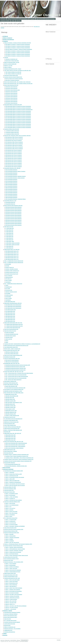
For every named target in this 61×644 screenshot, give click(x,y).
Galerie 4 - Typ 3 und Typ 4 (10, 508)
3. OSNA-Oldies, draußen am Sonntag (12, 245)
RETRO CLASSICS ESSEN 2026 (10, 64)
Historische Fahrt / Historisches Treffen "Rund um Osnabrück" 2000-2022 (17, 136)
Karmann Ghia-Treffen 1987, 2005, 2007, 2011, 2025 (14, 372)
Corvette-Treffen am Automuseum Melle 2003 (12, 427)
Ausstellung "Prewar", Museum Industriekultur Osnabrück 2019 (17, 456)
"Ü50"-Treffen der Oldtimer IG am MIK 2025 (13, 74)
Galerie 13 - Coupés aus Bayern (11, 599)
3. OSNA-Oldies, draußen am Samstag (12, 243)
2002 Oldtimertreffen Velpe (10, 302)
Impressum (5, 635)
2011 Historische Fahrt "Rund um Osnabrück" (14, 152)
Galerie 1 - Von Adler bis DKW (11, 520)
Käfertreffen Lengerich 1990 (10, 401)
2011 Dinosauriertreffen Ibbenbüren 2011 (13, 464)
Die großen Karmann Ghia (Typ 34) (12, 274)
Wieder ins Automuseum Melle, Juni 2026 (12, 62)
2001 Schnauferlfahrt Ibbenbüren (11, 196)
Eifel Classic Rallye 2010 (9, 453)
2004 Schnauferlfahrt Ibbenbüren (11, 191)
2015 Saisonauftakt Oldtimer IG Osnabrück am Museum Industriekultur (18, 121)
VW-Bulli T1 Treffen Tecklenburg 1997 (12, 416)
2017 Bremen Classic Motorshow (11, 97)
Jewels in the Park (9, 339)
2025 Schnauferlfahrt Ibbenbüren (11, 170)
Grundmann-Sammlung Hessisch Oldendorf (12, 622)
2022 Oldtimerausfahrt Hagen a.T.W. (12, 251)
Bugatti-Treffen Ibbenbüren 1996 (11, 386)
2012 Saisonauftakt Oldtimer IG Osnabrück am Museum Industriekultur (18, 126)
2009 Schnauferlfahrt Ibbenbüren (11, 183)
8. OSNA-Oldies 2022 (9, 232)
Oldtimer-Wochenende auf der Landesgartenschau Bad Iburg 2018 (16, 346)
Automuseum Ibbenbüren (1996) (10, 489)
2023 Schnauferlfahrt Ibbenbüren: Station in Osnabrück (15, 171)
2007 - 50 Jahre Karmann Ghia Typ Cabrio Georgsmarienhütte (17, 376)
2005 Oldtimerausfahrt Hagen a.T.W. (12, 259)
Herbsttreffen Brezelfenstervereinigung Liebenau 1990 (15, 367)
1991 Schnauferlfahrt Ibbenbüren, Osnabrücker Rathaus (15, 199)
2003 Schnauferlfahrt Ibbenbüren (11, 193)
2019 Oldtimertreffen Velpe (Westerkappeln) (13, 305)
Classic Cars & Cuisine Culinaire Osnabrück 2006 (13, 355)
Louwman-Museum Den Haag (10, 624)
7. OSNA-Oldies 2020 (9, 233)
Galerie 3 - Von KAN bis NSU (11, 523)
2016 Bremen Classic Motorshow (11, 98)
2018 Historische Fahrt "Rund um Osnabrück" (14, 140)
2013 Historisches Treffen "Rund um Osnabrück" (14, 149)
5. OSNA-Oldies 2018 (9, 236)
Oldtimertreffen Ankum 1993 (10, 437)
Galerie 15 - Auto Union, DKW (11, 603)
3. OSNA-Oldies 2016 (9, 240)
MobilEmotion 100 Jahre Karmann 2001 (11, 422)
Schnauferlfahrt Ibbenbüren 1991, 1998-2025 (12, 168)
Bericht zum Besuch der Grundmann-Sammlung (14, 79)
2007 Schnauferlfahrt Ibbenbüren (11, 186)
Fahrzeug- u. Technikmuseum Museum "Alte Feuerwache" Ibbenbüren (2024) (18, 544)
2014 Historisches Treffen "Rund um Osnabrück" (14, 147)
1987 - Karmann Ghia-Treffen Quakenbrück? (13, 380)
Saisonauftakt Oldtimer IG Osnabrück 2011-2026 (13, 105)
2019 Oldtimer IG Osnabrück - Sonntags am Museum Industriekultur (18, 54)
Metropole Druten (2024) (9, 560)
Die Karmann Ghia (9, 290)
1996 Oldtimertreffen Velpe (10, 319)
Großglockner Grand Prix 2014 (10, 417)
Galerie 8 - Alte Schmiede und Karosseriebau (13, 591)
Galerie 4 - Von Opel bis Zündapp (11, 525)
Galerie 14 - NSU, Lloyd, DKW (11, 601)
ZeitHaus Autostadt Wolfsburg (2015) (11, 577)
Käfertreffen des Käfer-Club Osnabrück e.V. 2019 (13, 391)
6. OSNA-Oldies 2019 (9, 235)
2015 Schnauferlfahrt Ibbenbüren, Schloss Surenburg (15, 178)
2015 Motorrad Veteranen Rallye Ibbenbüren (13, 217)
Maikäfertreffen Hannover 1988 (11, 394)
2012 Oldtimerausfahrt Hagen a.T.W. (12, 256)
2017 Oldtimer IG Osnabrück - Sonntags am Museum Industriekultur (18, 53)
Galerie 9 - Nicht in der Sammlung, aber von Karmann (15, 485)
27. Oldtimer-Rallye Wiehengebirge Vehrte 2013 (14, 326)
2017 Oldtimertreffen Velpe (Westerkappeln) (13, 306)
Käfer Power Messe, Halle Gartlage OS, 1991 (14, 402)
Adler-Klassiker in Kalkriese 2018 (10, 381)
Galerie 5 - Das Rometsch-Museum (12, 554)
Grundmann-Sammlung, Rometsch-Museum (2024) (13, 546)
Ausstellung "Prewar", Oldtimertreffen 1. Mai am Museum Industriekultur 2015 (19, 458)
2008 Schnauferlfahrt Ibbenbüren (11, 184)
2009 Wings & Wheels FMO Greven (12, 352)
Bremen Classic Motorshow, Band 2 (11, 617)
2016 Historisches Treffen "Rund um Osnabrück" (14, 144)
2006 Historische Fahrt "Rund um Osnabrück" (14, 160)
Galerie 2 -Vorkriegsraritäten (10, 565)
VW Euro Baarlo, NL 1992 (10, 409)
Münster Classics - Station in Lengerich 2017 (12, 349)
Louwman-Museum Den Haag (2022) (11, 557)
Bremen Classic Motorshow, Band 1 (11, 616)
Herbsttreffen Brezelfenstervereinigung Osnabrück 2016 (15, 370)
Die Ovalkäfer (8, 293)
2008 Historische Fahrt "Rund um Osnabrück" (14, 157)
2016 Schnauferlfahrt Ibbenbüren (11, 175)
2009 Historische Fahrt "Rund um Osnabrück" (14, 155)
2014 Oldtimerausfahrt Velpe (11, 310)
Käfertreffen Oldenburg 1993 (11, 414)
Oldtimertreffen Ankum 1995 (10, 438)
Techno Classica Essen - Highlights (10, 451)
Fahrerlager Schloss (9, 337)
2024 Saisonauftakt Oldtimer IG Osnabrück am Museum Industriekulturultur (19, 110)
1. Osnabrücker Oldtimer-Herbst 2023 (12, 131)
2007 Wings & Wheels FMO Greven (12, 354)
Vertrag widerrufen (24, 640)
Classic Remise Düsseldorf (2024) (10, 528)
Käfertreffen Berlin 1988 (10, 398)
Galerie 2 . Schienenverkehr (10, 536)
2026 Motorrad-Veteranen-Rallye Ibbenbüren (13, 207)
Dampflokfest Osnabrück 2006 (10, 357)
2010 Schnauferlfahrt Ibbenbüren (11, 181)
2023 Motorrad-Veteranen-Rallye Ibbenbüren (13, 210)
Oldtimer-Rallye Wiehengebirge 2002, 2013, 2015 (13, 323)
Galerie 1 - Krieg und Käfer (10, 503)
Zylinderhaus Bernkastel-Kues (10, 632)
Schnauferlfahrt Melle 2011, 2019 (10, 201)
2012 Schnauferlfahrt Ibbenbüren (11, 180)
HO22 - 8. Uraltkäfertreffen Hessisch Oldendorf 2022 (14, 263)
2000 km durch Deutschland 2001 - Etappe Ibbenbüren (15, 446)
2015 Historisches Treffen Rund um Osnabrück (14, 145)
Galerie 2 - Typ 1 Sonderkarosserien (12, 505)
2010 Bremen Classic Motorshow (11, 101)
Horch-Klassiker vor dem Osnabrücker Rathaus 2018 (14, 389)
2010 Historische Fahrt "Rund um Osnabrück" (14, 154)
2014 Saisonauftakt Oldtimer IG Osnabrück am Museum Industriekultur (18, 123)
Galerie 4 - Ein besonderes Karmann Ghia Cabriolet (15, 477)
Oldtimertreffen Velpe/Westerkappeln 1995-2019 (13, 303)
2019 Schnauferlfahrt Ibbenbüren (11, 173)
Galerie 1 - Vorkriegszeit (10, 472)
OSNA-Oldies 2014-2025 (9, 227)
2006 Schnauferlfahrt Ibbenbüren (11, 188)
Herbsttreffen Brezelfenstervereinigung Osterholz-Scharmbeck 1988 (18, 365)
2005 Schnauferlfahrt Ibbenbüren (11, 189)
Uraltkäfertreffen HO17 (8, 630)
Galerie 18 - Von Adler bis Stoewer (12, 608)
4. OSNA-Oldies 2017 (9, 238)
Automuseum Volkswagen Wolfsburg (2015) (12, 502)
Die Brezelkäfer (8, 264)
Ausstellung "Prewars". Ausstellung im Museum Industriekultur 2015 (16, 455)
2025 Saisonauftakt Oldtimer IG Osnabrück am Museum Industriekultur (18, 108)
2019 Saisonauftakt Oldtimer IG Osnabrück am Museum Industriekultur (18, 114)
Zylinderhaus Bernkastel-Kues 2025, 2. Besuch (13, 69)
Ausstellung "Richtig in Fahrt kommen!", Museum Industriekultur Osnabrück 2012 (19, 459)
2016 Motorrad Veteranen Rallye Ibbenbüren (13, 215)
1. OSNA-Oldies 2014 (9, 248)
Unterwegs (6, 57)
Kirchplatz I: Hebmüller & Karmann (12, 269)
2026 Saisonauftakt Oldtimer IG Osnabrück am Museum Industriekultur (18, 106)
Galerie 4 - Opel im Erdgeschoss (11, 585)
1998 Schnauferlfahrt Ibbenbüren (11, 197)
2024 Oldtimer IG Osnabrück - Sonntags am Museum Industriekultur (18, 46)
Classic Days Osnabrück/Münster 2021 (11, 329)
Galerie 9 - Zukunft (9, 516)
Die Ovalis (7, 266)
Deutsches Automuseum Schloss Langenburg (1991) (14, 529)
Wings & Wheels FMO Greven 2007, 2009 (12, 350)
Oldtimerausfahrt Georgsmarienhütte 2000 (12, 429)
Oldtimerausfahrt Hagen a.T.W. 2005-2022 (12, 250)
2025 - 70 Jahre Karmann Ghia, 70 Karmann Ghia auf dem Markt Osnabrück (19, 373)
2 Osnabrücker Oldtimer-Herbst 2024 (12, 132)
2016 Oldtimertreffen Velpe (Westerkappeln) (13, 308)
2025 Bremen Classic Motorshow (11, 87)
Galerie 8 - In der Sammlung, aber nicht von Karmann (15, 484)
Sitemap (18, 640)
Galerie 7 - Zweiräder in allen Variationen (13, 590)
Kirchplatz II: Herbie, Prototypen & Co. (12, 271)
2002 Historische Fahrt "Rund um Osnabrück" (14, 163)
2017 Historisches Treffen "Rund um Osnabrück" (14, 142)
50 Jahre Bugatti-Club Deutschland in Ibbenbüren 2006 (15, 388)
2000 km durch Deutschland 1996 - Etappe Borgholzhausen (16, 443)
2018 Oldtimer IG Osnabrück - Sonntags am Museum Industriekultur (18, 51)
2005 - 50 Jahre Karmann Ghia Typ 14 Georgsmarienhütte (16, 378)
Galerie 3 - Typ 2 (8, 507)
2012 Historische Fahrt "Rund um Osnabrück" (14, 150)
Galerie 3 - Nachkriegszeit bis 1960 (12, 476)
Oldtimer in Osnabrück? (8, 38)
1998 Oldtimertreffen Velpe (10, 316)
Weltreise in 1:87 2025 (8, 66)
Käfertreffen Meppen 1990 (10, 399)
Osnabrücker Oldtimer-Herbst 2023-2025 (11, 129)
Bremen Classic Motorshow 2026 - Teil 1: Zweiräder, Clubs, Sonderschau (17, 82)
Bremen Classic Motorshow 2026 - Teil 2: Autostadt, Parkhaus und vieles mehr (18, 84)
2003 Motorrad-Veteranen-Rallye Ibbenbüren (13, 225)
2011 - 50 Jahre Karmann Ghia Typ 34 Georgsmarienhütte (16, 375)
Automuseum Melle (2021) (9, 490)
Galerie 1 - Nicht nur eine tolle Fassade (12, 580)
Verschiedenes (8, 282)
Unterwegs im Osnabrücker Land (11, 59)
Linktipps (5, 634)
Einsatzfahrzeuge (9, 287)
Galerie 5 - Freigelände (10, 541)
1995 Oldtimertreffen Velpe (10, 321)
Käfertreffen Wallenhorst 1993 (11, 412)
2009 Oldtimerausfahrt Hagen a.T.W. (12, 258)
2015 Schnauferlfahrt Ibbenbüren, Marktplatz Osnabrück (15, 176)
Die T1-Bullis (8, 289)
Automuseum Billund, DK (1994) (10, 487)
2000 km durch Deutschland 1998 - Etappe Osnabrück (15, 445)
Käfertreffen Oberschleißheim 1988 (12, 396)
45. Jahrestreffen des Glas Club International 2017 (13, 419)
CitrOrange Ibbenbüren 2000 (9, 424)
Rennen (7, 341)
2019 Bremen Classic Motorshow (11, 93)
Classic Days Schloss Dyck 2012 (10, 331)
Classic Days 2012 (7, 619)
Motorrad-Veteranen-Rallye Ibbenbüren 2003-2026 (13, 206)
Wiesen (7, 342)
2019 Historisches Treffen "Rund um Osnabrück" (14, 139)
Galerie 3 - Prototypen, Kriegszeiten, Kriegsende (14, 551)
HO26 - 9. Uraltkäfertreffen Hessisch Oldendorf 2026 (14, 261)
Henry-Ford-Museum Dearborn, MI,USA (11, 559)
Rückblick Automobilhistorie (8, 40)
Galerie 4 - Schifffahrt (9, 539)
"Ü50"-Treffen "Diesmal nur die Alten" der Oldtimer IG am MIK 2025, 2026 (17, 71)
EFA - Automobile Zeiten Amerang (10, 621)
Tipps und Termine (7, 468)
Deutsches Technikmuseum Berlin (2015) (12, 533)
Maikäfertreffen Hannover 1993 (11, 411)
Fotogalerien (5, 41)
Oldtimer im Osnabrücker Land (10, 627)
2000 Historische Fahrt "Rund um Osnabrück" (14, 167)
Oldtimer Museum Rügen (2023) (10, 573)
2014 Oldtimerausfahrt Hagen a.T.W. (12, 254)
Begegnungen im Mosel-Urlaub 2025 (12, 61)
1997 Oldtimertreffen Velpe (10, 318)
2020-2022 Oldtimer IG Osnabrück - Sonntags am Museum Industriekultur (19, 49)
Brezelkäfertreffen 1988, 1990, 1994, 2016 (12, 363)
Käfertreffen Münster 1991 (10, 404)
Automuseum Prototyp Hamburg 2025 (11, 75)
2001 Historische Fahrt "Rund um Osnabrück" (14, 165)
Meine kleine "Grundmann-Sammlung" (12, 80)
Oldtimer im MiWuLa (8, 67)
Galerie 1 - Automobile (9, 534)
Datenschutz (7, 640)
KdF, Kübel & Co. (8, 279)
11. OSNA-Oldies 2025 (9, 228)
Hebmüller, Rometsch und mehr (11, 292)
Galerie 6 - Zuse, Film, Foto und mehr (12, 542)
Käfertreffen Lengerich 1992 (10, 407)
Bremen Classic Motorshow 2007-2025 (11, 85)
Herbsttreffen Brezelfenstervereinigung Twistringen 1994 (15, 368)
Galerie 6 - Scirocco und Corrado (11, 512)
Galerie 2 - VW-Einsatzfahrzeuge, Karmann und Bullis (15, 549)
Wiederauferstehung (9, 277)
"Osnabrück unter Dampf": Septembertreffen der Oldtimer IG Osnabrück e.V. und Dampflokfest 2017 (22, 344)
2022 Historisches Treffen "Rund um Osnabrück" (14, 137)
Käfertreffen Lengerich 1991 (10, 406)
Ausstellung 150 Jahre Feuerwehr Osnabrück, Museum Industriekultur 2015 (18, 461)
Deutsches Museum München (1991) (11, 531)
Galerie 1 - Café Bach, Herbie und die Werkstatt (14, 547)
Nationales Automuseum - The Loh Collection (12, 629)
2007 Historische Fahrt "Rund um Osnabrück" (14, 158)
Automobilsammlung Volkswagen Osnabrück (12, 612)
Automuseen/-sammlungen (8, 469)
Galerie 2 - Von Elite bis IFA (10, 521)
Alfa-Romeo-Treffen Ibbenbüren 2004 (11, 420)
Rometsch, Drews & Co (10, 267)
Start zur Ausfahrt (9, 280)
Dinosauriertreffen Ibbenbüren (10, 463)
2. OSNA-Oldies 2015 (9, 246)
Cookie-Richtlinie (13, 640)
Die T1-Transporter (9, 276)
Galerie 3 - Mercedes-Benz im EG (11, 583)
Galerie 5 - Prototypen (9, 510)
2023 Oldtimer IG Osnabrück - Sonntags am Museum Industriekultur (18, 48)
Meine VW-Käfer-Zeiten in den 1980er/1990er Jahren (14, 393)
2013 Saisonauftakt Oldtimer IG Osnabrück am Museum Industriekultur (18, 124)
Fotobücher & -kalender (7, 611)
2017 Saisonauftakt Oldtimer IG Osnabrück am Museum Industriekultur (18, 118)
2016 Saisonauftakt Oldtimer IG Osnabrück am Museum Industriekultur (18, 119)
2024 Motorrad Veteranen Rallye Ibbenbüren (13, 209)
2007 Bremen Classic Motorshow (11, 103)
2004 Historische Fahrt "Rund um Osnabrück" (14, 162)
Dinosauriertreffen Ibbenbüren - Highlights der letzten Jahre (16, 466)
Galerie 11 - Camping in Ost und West (12, 596)
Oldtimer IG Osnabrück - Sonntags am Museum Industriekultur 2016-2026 (17, 43)
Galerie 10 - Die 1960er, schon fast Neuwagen (14, 595)
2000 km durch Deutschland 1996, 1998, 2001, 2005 (14, 442)
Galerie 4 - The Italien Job (10, 498)
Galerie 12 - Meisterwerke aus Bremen (12, 598)
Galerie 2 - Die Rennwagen (10, 495)
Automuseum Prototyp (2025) (9, 492)
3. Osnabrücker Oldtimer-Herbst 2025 (12, 134)
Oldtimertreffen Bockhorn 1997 (10, 450)
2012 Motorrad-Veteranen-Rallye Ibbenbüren (13, 219)
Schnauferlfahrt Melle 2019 (10, 202)
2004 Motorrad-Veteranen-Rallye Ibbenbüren (13, 223)
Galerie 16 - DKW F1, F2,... (10, 604)
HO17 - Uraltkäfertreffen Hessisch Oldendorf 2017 (13, 284)
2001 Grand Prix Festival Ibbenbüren (12, 360)
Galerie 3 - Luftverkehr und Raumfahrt (12, 538)
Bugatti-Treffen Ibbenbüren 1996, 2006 (11, 385)
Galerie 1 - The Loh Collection (11, 564)
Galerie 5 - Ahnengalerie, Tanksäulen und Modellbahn (15, 526)
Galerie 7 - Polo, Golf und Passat (11, 513)
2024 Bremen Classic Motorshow (11, 88)
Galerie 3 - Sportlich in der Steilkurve (12, 567)
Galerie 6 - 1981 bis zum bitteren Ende (12, 481)
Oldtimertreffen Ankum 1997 (10, 440)
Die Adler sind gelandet (10, 333)
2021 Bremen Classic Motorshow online (13, 90)
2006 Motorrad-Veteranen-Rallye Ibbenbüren (13, 222)
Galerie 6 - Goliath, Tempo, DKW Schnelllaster (14, 588)
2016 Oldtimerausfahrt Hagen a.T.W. (12, 253)
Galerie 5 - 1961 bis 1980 (10, 479)
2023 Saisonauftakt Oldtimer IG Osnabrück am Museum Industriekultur (18, 111)
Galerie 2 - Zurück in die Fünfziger (11, 581)
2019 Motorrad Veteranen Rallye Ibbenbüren (13, 212)
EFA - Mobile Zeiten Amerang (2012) (11, 518)
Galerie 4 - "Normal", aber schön (11, 568)
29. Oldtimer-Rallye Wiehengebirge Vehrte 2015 (14, 324)
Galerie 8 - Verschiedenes (10, 515)
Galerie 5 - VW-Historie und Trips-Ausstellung (14, 500)
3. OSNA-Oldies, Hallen (10, 241)
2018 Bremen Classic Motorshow (11, 95)
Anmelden (59, 640)
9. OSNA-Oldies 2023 (9, 230)
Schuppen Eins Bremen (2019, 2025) (11, 575)
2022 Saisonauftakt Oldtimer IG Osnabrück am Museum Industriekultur (18, 113)
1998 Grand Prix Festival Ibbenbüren (12, 362)
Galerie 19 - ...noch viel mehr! (11, 609)
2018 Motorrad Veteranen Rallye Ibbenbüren (13, 214)
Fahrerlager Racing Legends (11, 336)
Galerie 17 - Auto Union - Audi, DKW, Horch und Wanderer (16, 606)
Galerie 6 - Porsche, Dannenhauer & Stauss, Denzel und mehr (17, 555)
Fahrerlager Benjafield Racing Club (12, 334)
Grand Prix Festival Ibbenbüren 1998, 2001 (12, 359)
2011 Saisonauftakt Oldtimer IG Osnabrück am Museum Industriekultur (18, 127)
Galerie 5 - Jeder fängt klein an (11, 586)
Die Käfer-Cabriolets (9, 295)
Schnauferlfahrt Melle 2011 (10, 204)
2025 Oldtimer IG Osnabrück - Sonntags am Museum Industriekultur (18, 44)
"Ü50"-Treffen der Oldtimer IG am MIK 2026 (13, 72)
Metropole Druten (7, 625)
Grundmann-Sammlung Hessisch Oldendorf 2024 (13, 77)
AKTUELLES (5, 36)
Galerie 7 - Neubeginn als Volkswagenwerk (13, 482)
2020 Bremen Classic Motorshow (11, 92)
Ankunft (7, 285)
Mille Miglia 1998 (7, 432)
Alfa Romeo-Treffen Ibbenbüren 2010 (11, 383)
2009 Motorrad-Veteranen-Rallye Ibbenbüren (13, 220)
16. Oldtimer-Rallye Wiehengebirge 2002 (13, 328)
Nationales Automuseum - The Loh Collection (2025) (14, 562)
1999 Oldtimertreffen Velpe (10, 315)
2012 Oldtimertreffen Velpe (10, 311)
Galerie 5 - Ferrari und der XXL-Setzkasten (13, 570)
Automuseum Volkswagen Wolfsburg (11, 614)
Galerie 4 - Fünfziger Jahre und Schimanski (13, 552)
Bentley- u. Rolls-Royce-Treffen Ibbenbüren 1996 (13, 430)
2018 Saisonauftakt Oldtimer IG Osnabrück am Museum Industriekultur (18, 116)
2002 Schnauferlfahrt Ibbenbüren (11, 194)
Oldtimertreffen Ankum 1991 (10, 435)
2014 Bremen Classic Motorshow (11, 100)
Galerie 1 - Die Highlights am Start (12, 494)
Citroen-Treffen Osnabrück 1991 (10, 425)
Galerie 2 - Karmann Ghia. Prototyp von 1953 (14, 474)
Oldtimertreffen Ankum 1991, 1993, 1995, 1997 (13, 433)
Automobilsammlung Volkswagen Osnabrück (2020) (13, 471)
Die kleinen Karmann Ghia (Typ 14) (12, 272)
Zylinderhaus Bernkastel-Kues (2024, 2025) (12, 578)
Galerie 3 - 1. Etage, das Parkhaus (12, 497)
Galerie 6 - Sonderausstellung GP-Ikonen (13, 572)
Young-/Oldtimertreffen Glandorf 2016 (11, 347)
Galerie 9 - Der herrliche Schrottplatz (12, 593)
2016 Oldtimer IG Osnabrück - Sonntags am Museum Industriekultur (18, 56)
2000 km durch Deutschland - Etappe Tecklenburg (14, 448)
